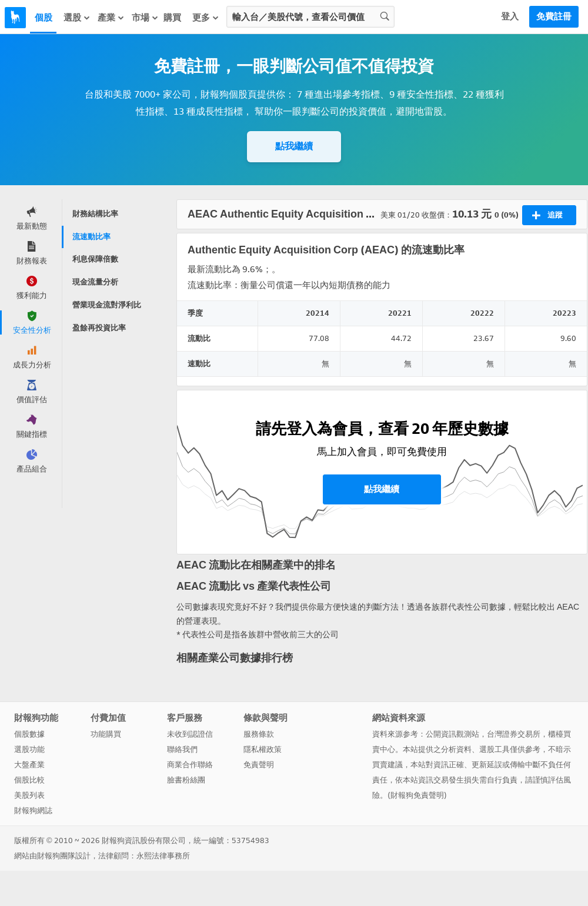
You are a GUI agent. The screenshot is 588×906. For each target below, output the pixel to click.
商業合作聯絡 (190, 765)
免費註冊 (554, 16)
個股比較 (29, 780)
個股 (44, 18)
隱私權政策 (263, 749)
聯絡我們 (182, 749)
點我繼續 (294, 146)
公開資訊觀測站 (452, 734)
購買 (172, 18)
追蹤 (547, 215)
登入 (510, 16)
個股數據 (29, 734)
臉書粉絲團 (186, 780)
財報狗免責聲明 (417, 795)
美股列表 (29, 795)
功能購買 (106, 734)
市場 (145, 17)
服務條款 (259, 734)
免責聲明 (259, 765)
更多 (206, 17)
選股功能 (29, 749)
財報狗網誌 (33, 810)
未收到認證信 (190, 734)
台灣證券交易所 (514, 734)
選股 (77, 17)
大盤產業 (29, 765)
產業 (111, 17)
